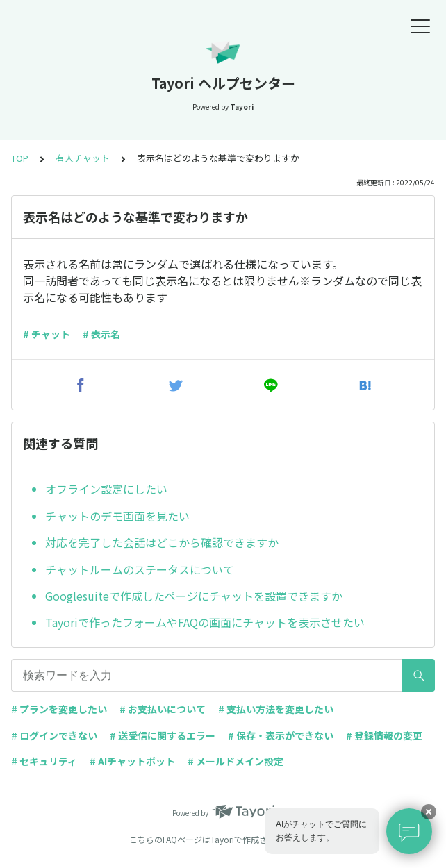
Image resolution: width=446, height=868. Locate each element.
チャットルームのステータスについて (140, 569)
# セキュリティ (44, 761)
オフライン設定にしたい (106, 489)
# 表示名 (101, 334)
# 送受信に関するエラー (163, 735)
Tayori (222, 839)
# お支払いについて (163, 709)
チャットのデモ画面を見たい (117, 516)
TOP (20, 158)
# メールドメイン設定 (236, 761)
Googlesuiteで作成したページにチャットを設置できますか (194, 596)
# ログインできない (54, 735)
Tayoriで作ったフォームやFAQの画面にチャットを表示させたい (205, 622)
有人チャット (83, 158)
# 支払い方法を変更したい (276, 709)
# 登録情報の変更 (384, 735)
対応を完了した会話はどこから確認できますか (162, 542)
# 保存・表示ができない (281, 735)
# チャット (47, 334)
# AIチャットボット (132, 761)
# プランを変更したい (59, 709)
